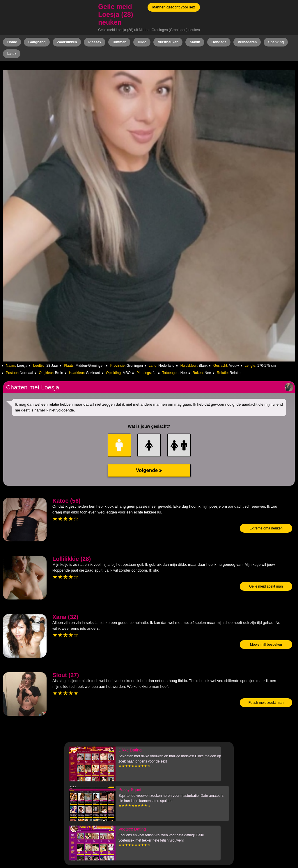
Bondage (219, 42)
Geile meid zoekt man (266, 586)
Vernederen (247, 42)
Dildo (142, 42)
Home (12, 42)
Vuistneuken (168, 42)
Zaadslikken (67, 42)
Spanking (276, 42)
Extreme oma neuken (266, 528)
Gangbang (37, 42)
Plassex (95, 42)
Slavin (195, 42)
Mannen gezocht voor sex (174, 7)
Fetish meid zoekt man (266, 703)
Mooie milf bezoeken (266, 645)
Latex (12, 54)
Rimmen (119, 42)
